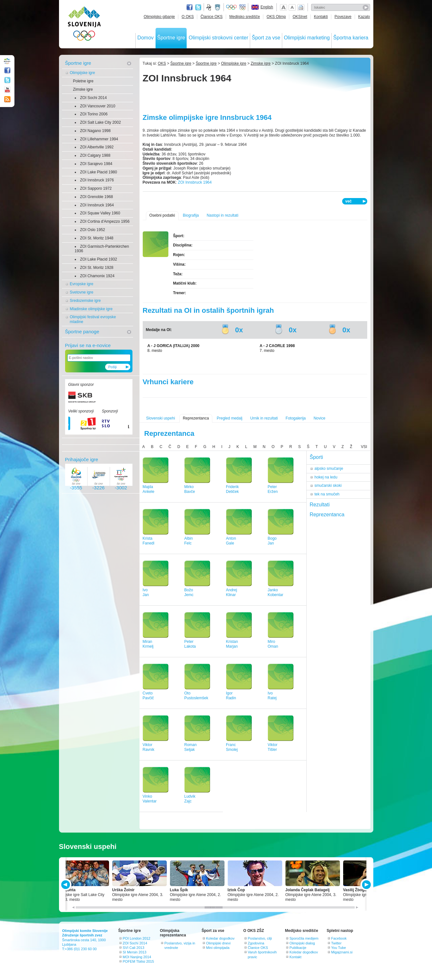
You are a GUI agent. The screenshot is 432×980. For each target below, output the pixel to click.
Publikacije (298, 948)
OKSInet (300, 17)
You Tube (339, 948)
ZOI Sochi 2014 (93, 98)
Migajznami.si (342, 952)
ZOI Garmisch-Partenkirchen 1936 (102, 249)
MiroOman (273, 644)
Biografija (191, 215)
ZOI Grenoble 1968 (97, 197)
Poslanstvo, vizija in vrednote (180, 945)
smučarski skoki (328, 486)
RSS (7, 99)
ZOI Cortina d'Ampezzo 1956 (105, 221)
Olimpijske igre (83, 73)
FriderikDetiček (233, 489)
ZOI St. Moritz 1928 (97, 268)
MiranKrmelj (148, 644)
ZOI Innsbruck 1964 (97, 205)
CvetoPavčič (148, 696)
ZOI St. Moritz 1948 (97, 238)
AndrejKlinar (232, 592)
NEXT (366, 885)
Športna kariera (351, 38)
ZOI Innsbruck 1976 (97, 180)
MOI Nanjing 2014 (137, 957)
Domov (145, 38)
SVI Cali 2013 (134, 948)
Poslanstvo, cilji (260, 938)
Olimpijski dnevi (218, 943)
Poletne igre (83, 81)
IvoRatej (272, 696)
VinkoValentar (150, 799)
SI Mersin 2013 (135, 952)
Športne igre (171, 38)
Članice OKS (212, 17)
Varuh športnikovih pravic (262, 954)
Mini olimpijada (218, 948)
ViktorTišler (273, 747)
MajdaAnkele (149, 489)
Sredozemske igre (85, 301)
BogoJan (272, 541)
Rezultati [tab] (320, 505)
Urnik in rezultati (264, 418)
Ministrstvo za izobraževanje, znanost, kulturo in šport (218, 7)
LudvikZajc (190, 799)
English (267, 7)
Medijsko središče (245, 17)
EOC (242, 7)
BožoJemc (189, 592)
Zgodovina (256, 943)
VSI (364, 447)
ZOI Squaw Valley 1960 (100, 213)
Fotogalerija (296, 418)
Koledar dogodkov (220, 938)
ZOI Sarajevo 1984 (96, 164)
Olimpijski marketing (307, 38)
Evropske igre (82, 284)
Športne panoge (82, 332)
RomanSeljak (191, 747)
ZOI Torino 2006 (94, 114)
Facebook (339, 938)
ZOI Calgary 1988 (95, 155)
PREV (67, 885)
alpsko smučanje (329, 469)
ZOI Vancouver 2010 (98, 106)
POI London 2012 (137, 938)
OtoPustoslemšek (196, 696)
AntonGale (231, 541)
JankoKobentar (276, 592)
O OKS (188, 17)
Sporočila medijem (304, 938)
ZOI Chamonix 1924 (97, 276)
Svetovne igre (82, 292)
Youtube (7, 90)
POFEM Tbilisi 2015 (139, 961)
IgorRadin (231, 696)
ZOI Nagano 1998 (95, 131)
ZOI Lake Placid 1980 (99, 172)
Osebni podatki (162, 215)
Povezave (343, 17)
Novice (320, 418)
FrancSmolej (232, 747)
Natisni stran (301, 7)
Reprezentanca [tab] (327, 515)
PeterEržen (273, 489)
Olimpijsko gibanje (159, 17)
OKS (162, 63)
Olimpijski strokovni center (218, 38)
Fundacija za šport (209, 7)
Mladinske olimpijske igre (91, 309)
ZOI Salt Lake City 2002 (101, 122)
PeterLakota (190, 644)
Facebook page (190, 7)
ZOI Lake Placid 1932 (99, 259)
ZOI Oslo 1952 (93, 230)
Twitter (198, 7)
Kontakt (296, 957)
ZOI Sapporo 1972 (96, 188)
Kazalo (364, 17)
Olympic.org (232, 7)
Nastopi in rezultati (222, 215)
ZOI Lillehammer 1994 (99, 139)
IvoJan (146, 592)
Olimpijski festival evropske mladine (93, 319)
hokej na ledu (326, 477)
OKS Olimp (276, 17)
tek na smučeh (327, 494)
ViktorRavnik (149, 747)
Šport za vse (266, 38)
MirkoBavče (190, 489)
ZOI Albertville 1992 (97, 147)
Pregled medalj (230, 418)
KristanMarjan (232, 644)
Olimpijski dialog (302, 943)
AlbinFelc (189, 541)
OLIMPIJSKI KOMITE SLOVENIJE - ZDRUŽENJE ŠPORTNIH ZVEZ (85, 25)
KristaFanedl (149, 541)
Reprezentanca (196, 418)
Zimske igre (83, 89)
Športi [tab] (317, 457)
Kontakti (321, 17)
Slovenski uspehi (161, 418)
